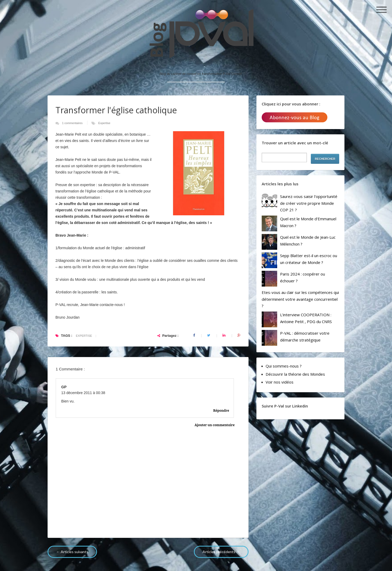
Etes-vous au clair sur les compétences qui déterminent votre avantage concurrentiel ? (300, 299)
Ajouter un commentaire (215, 425)
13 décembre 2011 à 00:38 (83, 393)
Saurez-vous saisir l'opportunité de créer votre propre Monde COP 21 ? (309, 203)
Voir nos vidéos (280, 382)
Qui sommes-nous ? (284, 366)
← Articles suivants (72, 552)
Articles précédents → (221, 552)
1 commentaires (73, 123)
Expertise (104, 123)
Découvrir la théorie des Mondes (295, 374)
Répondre (221, 410)
